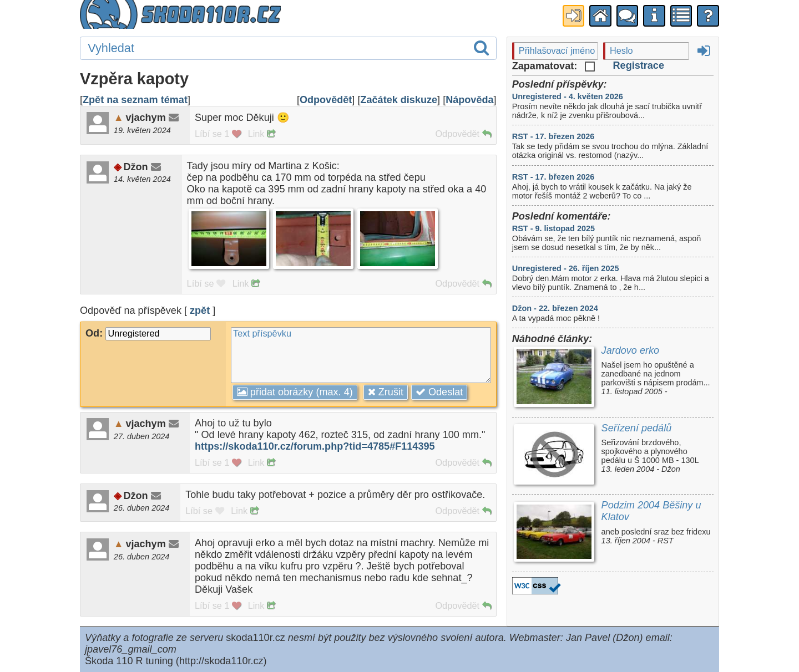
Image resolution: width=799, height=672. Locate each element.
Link (262, 134)
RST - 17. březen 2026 (553, 136)
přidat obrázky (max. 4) (295, 392)
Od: (148, 333)
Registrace (639, 65)
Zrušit (386, 392)
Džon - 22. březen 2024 (555, 308)
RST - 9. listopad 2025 (553, 228)
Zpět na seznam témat (135, 100)
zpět (200, 310)
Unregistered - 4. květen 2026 (568, 96)
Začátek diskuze (399, 100)
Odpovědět (326, 100)
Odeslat (439, 392)
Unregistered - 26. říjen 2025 (566, 268)
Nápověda (469, 100)
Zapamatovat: (554, 66)
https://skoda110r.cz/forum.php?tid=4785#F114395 (315, 446)
